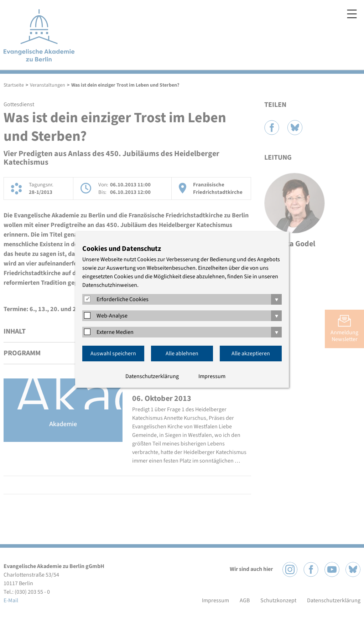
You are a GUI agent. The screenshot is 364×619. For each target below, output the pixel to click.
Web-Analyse (112, 316)
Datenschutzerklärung (152, 376)
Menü (352, 14)
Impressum (212, 376)
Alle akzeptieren (251, 354)
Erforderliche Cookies (123, 299)
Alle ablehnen (182, 354)
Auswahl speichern (113, 354)
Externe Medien (115, 332)
